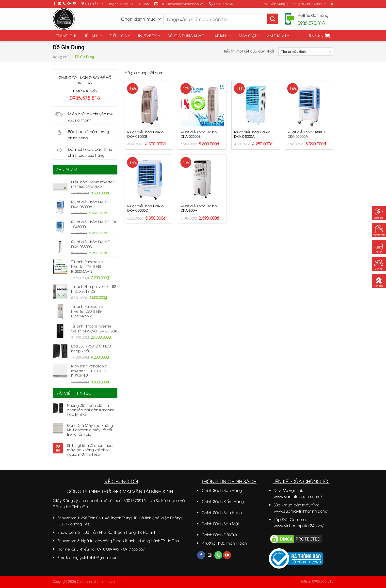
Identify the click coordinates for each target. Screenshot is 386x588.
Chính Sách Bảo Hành (222, 512)
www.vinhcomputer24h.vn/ (299, 525)
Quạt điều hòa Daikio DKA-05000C (145, 208)
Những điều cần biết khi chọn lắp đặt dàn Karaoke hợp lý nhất (91, 410)
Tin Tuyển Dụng (274, 4)
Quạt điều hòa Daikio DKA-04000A (252, 134)
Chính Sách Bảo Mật (220, 523)
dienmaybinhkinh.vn (98, 581)
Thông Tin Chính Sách (308, 4)
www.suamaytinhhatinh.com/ (301, 511)
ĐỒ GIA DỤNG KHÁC (187, 35)
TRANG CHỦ (67, 35)
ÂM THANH (278, 35)
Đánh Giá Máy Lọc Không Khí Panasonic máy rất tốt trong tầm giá (90, 430)
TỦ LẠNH (94, 35)
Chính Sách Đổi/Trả (219, 534)
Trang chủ (61, 57)
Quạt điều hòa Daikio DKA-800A (199, 208)
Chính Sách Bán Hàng (222, 490)
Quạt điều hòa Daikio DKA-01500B (145, 134)
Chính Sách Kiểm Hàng (223, 501)
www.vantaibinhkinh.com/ (298, 496)
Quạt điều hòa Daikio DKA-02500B (199, 134)
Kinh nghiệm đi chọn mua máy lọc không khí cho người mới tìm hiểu (90, 450)
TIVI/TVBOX (149, 35)
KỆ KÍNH (223, 35)
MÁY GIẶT (249, 35)
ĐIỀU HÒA (120, 35)
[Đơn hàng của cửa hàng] (306, 52)
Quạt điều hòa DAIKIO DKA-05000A (306, 134)
